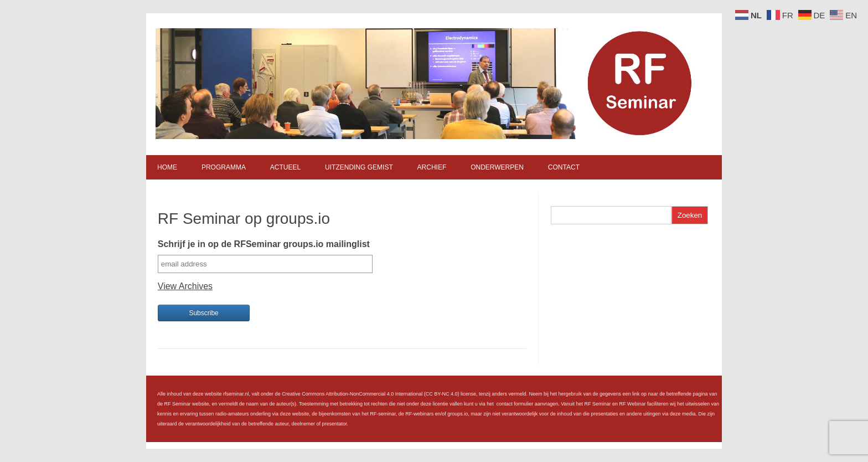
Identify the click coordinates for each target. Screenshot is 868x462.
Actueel (285, 167)
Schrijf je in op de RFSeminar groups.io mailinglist (264, 244)
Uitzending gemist (359, 167)
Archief (432, 167)
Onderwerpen (497, 167)
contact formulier (515, 404)
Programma (224, 167)
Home (167, 167)
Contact (564, 167)
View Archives (185, 286)
